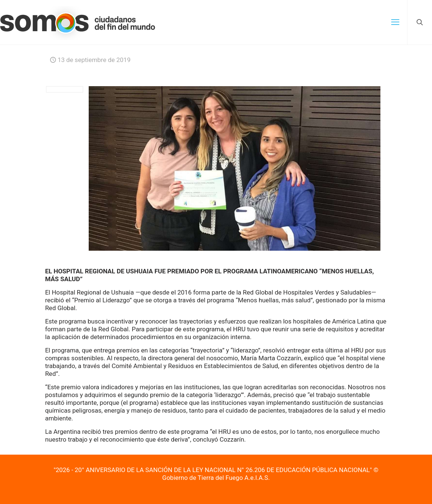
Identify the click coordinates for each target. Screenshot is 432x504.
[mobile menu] (395, 22)
